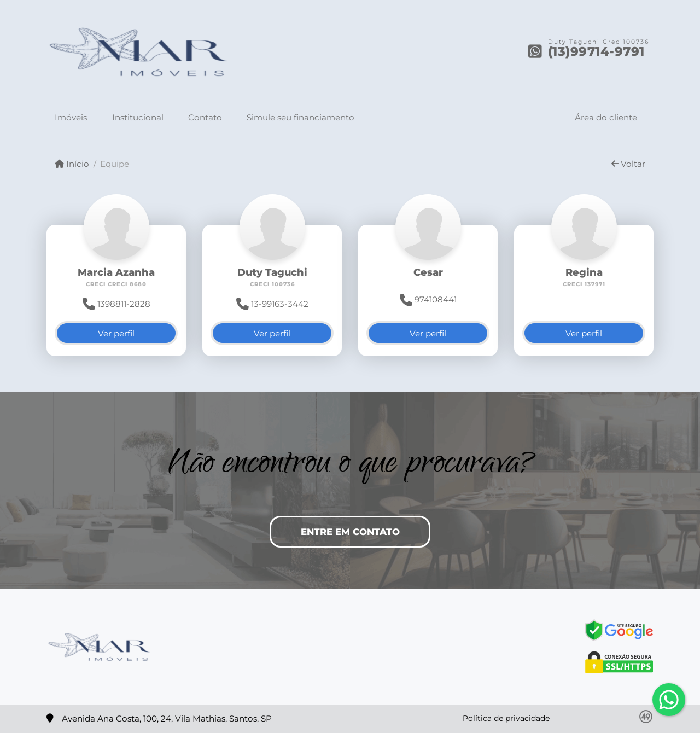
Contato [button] (205, 117)
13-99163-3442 (272, 304)
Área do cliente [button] (606, 117)
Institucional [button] (138, 117)
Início (72, 164)
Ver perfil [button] (116, 333)
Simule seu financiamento (301, 117)
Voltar (628, 164)
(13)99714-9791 (596, 51)
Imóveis (71, 117)
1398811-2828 (116, 304)
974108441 (428, 299)
